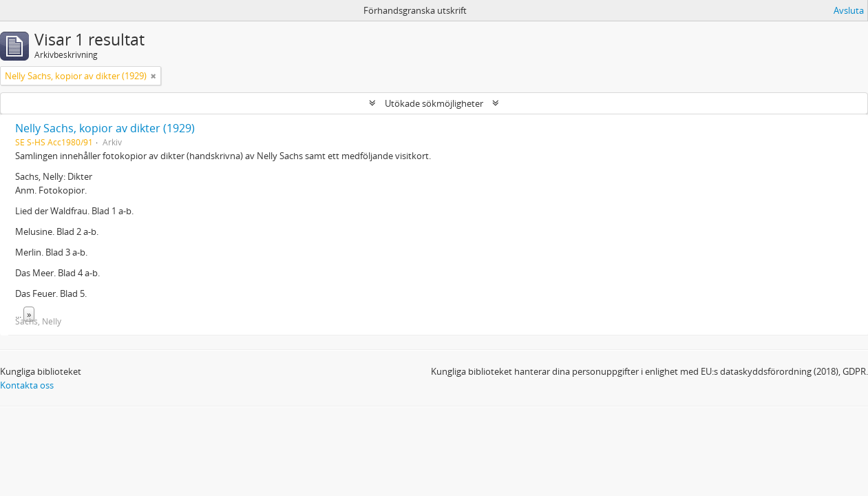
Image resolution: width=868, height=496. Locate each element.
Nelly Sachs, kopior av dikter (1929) (105, 128)
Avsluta (849, 10)
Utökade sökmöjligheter (434, 103)
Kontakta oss (27, 385)
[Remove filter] (154, 76)
